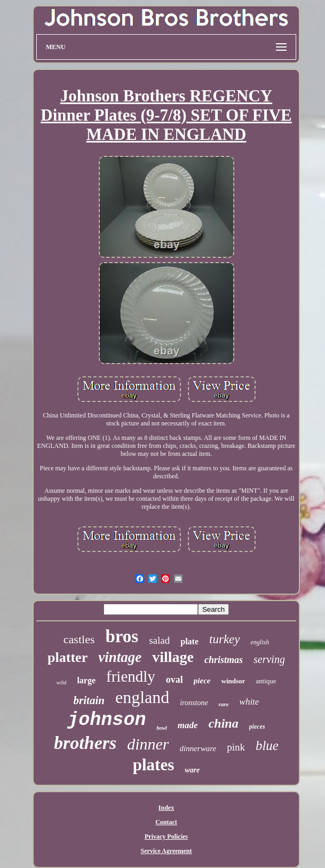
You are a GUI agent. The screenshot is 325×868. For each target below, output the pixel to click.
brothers (85, 743)
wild (61, 682)
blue (267, 745)
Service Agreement (166, 851)
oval (175, 680)
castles (79, 639)
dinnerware (198, 748)
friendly (131, 676)
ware (192, 770)
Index (166, 808)
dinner (148, 744)
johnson (106, 720)
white (249, 702)
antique (266, 681)
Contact (166, 822)
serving (269, 659)
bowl (161, 728)
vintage (120, 657)
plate (189, 641)
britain (89, 700)
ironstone (194, 703)
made (188, 725)
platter (68, 657)
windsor (233, 681)
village (173, 657)
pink (236, 747)
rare (224, 704)
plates (154, 765)
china (224, 723)
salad (159, 640)
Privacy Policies (166, 837)
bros (122, 636)
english (260, 642)
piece (202, 681)
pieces (257, 727)
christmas (224, 660)
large (86, 680)
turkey (224, 639)
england (142, 697)
